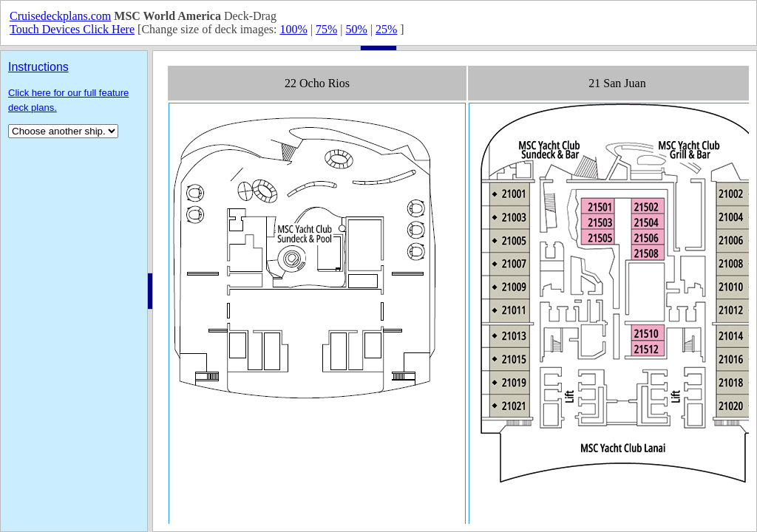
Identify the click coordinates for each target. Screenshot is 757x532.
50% (356, 29)
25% (386, 29)
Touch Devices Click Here (72, 29)
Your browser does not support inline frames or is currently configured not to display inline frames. (455, 291)
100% (293, 29)
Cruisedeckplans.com (60, 16)
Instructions (38, 67)
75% (326, 29)
